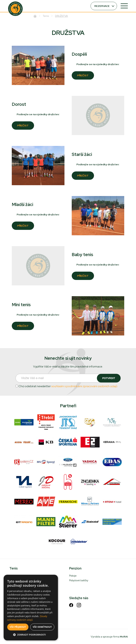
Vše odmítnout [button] (42, 627)
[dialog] (31, 608)
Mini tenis (21, 305)
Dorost (19, 104)
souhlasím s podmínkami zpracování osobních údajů (84, 386)
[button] (31, 635)
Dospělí (79, 54)
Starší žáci (82, 154)
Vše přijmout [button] (18, 627)
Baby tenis (82, 255)
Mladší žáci (22, 204)
